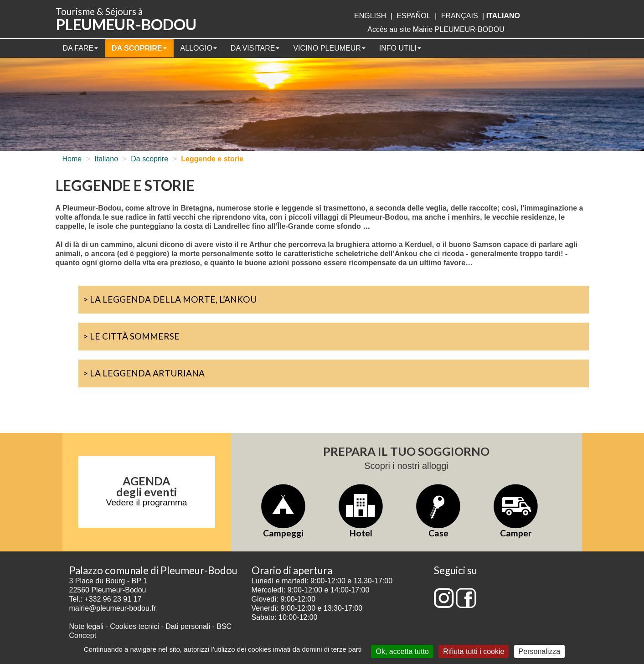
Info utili (400, 48)
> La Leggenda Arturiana (144, 373)
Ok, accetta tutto (402, 651)
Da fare (81, 48)
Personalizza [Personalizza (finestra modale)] (540, 651)
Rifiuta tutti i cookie (474, 651)
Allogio (199, 48)
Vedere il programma (146, 502)
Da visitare (255, 48)
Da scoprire (139, 48)
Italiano (106, 159)
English (370, 16)
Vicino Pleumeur (329, 48)
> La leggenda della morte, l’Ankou (170, 299)
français (460, 16)
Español (413, 16)
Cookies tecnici (135, 626)
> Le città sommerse (131, 336)
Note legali (88, 626)
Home (72, 159)
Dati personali (188, 626)
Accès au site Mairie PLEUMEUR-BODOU (436, 29)
